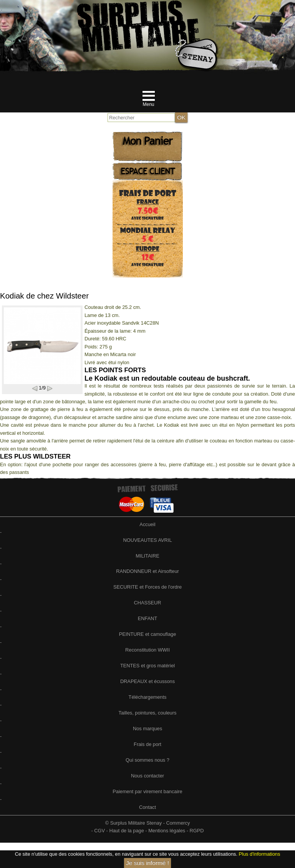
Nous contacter (147, 776)
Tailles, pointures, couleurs (148, 713)
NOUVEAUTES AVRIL (147, 540)
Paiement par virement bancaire (147, 791)
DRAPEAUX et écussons (147, 681)
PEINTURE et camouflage (148, 634)
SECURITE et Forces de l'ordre (147, 587)
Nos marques (147, 729)
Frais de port (147, 744)
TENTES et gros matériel (147, 666)
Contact (147, 807)
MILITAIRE (147, 556)
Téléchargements (148, 697)
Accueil (147, 524)
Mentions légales (167, 831)
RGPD (197, 831)
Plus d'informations (260, 854)
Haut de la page (126, 831)
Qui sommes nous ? (147, 760)
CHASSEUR (147, 603)
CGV (99, 831)
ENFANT (147, 618)
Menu (148, 104)
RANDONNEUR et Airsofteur (147, 571)
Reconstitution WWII (147, 650)
